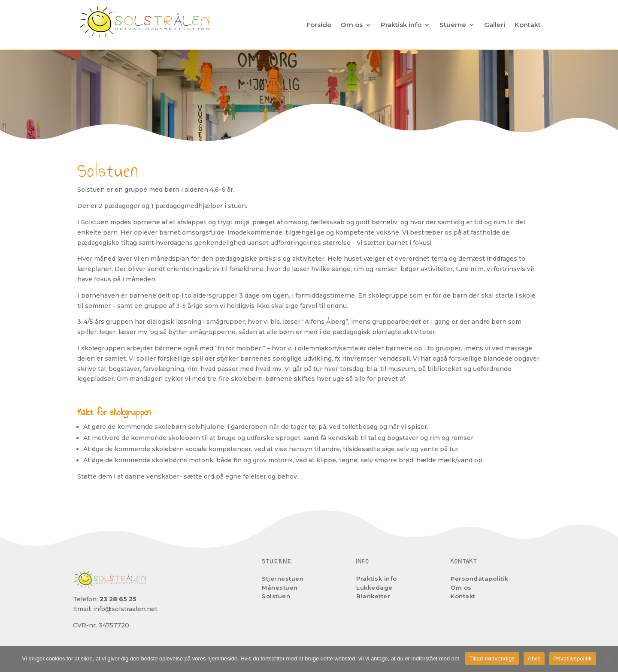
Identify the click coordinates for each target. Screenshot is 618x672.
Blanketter (373, 596)
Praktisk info (401, 25)
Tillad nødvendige (492, 658)
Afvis (534, 658)
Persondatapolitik (480, 579)
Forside (319, 25)
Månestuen (280, 588)
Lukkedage (374, 588)
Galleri (495, 25)
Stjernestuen (283, 579)
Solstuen (276, 596)
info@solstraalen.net (125, 609)
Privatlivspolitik (573, 658)
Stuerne (453, 25)
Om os (352, 25)
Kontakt (528, 25)
